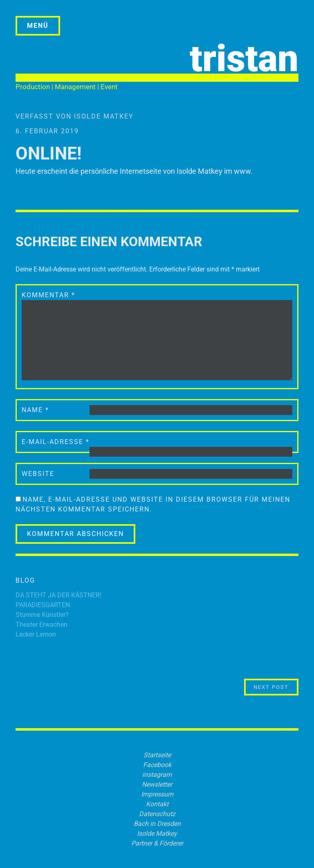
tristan (244, 59)
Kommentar (48, 295)
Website (38, 474)
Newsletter (157, 784)
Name (35, 410)
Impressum (157, 794)
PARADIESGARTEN (43, 605)
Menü (38, 26)
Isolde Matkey (104, 116)
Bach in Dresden (157, 824)
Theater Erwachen (41, 625)
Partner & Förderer (157, 843)
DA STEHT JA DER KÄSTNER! (58, 595)
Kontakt (157, 804)
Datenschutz (157, 814)
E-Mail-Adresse (56, 442)
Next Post (276, 687)
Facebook (157, 765)
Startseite (157, 755)
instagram (157, 775)
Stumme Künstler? (42, 615)
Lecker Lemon (36, 634)
